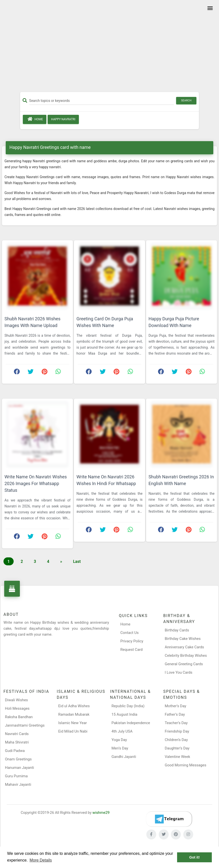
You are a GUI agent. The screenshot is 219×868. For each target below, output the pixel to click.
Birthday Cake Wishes (183, 639)
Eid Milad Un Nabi (73, 731)
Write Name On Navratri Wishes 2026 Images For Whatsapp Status (36, 483)
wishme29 (101, 813)
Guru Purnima (16, 776)
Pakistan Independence (131, 723)
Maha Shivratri (17, 742)
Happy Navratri (63, 119)
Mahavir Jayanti (18, 785)
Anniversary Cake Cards (184, 647)
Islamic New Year (73, 723)
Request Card (131, 650)
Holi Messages (17, 708)
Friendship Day (177, 731)
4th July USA (122, 731)
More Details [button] (41, 860)
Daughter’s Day (177, 748)
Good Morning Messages (185, 765)
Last (77, 561)
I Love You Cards (178, 672)
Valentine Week (177, 757)
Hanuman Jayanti (19, 768)
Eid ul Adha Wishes (74, 706)
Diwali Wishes (16, 700)
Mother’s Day (175, 706)
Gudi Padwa (15, 751)
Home (35, 119)
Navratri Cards (17, 734)
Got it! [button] (194, 857)
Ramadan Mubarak (74, 714)
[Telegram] (169, 819)
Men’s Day (120, 748)
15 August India (125, 714)
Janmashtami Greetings (25, 725)
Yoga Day (119, 740)
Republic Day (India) (128, 706)
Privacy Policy (132, 641)
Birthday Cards (177, 630)
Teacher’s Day (176, 723)
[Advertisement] (109, 48)
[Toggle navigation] (209, 8)
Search (186, 101)
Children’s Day (176, 740)
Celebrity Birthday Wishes (186, 656)
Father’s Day (175, 714)
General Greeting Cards (184, 664)
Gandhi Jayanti (124, 757)
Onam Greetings (18, 759)
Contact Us (129, 633)
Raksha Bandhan (19, 717)
